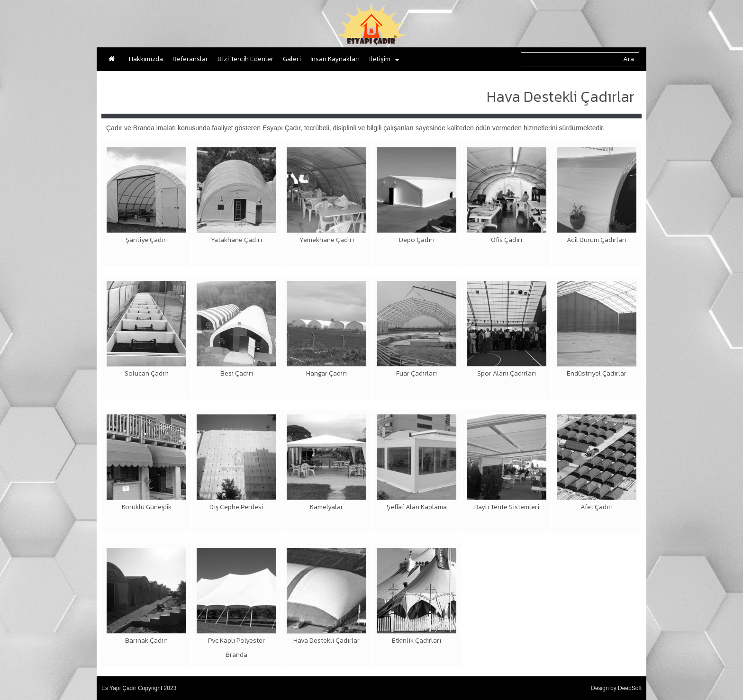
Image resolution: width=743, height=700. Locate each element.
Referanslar (190, 59)
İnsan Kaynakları (335, 59)
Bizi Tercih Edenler (245, 59)
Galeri (292, 59)
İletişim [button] (384, 59)
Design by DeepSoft (616, 688)
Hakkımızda (146, 59)
